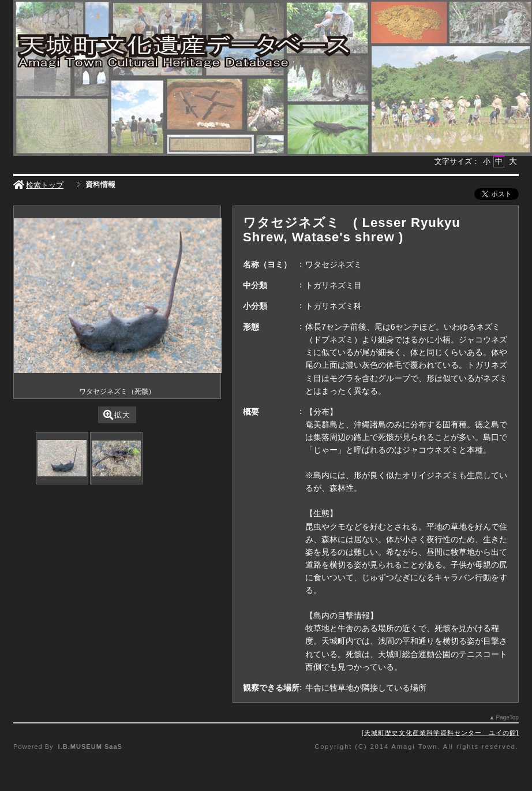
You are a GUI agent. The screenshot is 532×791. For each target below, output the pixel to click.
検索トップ (38, 185)
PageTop (507, 717)
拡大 (117, 415)
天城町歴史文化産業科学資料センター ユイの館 (440, 733)
